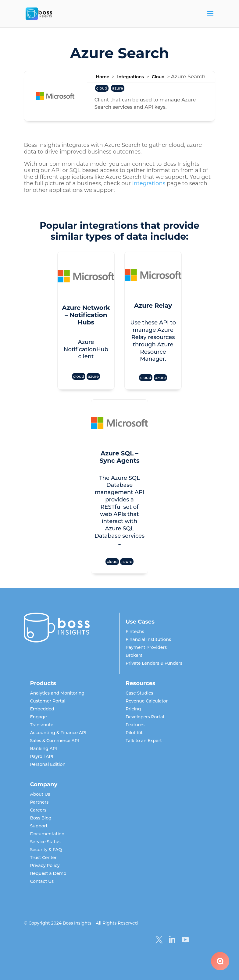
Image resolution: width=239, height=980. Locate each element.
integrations (149, 183)
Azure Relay (153, 306)
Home (103, 77)
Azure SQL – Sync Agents (119, 457)
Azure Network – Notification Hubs (86, 315)
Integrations (130, 77)
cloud (102, 88)
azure (118, 88)
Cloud (158, 77)
